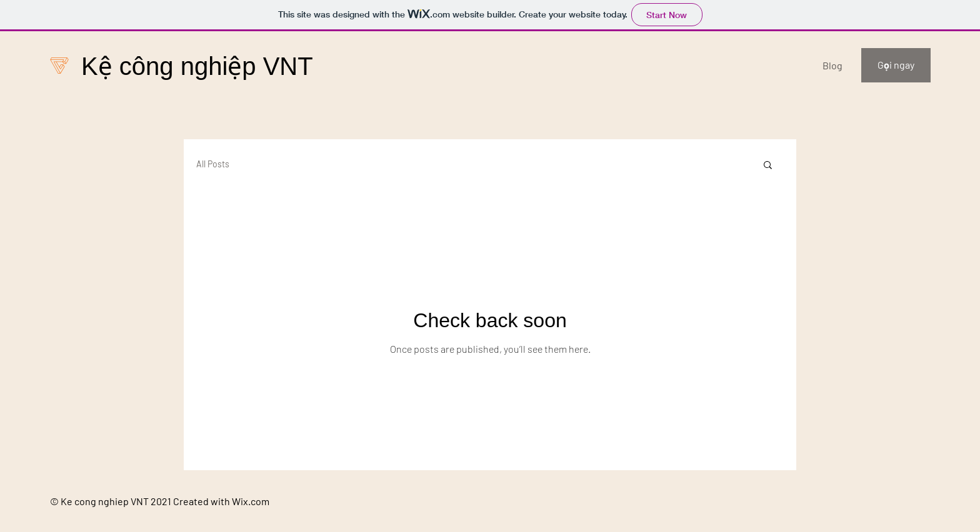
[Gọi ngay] (896, 65)
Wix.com (251, 501)
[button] (768, 166)
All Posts (213, 164)
